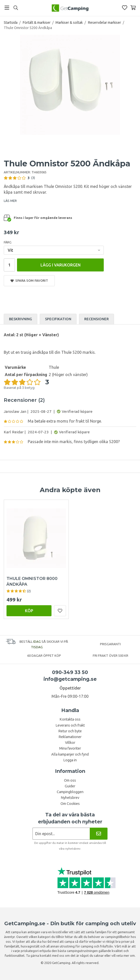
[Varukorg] (133, 8)
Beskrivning (20, 319)
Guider (70, 786)
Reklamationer (70, 737)
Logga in (70, 760)
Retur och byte (70, 731)
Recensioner (96, 319)
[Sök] (16, 8)
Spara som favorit (29, 280)
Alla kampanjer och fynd (70, 754)
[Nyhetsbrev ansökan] (61, 833)
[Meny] (7, 8)
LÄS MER (10, 201)
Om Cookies (70, 803)
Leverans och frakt (70, 725)
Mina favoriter (70, 748)
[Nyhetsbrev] (99, 833)
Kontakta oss (70, 719)
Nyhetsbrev (70, 797)
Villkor (70, 742)
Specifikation (58, 319)
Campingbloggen (70, 792)
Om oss (70, 780)
